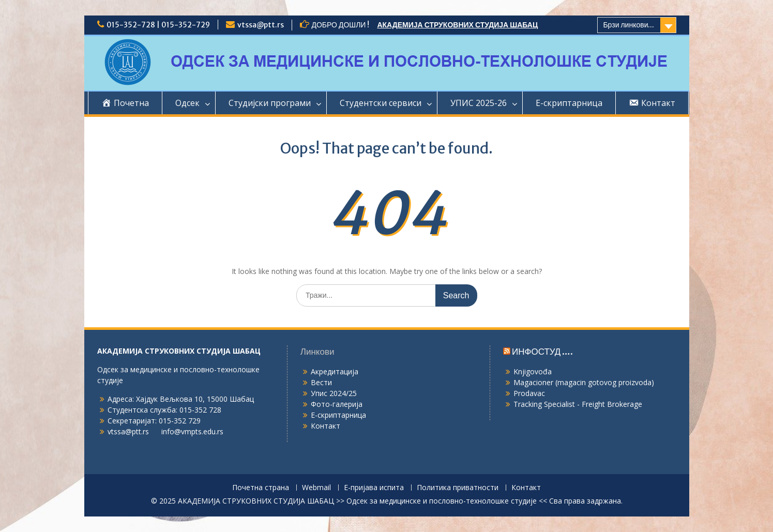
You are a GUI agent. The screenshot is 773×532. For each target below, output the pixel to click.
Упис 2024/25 (334, 393)
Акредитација (335, 371)
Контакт (325, 426)
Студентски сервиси (381, 103)
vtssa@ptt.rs (261, 25)
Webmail (316, 488)
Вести (321, 382)
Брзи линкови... (628, 25)
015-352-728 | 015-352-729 (158, 25)
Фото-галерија (337, 404)
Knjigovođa (533, 371)
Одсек (187, 103)
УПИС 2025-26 (479, 103)
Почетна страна (261, 488)
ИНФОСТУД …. (542, 352)
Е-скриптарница (569, 103)
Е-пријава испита (374, 488)
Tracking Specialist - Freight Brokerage (578, 404)
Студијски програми (270, 103)
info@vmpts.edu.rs (192, 431)
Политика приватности (458, 488)
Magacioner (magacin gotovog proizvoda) (584, 382)
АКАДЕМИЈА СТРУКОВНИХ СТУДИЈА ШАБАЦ (457, 25)
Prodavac (529, 393)
